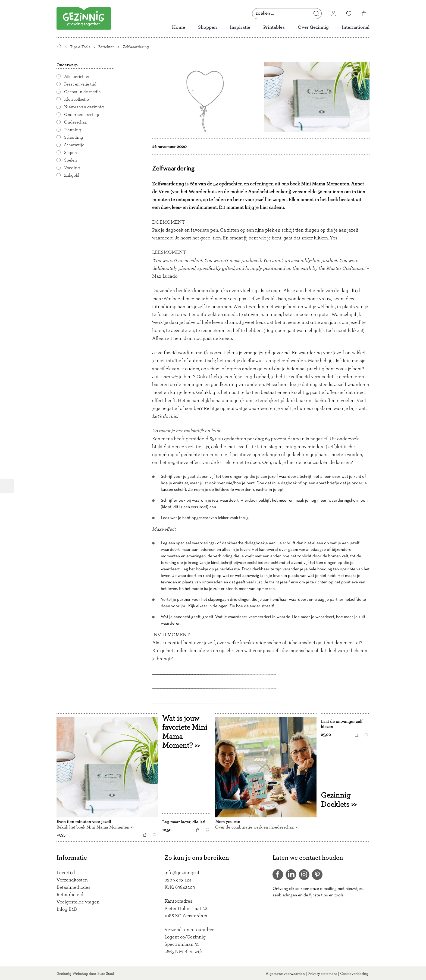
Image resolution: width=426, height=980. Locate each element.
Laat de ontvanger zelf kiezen (342, 724)
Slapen (71, 153)
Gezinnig (64, 974)
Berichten (106, 47)
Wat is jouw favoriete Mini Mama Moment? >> (185, 732)
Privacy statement (322, 974)
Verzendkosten (72, 880)
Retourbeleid (70, 895)
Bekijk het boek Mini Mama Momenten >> (95, 827)
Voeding (72, 168)
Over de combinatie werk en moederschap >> (257, 827)
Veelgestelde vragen (78, 902)
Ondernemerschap (82, 115)
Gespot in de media (82, 92)
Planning (73, 130)
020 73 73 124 (178, 880)
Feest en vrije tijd (80, 84)
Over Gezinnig (313, 27)
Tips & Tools (80, 47)
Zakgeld (72, 175)
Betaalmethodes (73, 887)
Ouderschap (76, 122)
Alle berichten (77, 77)
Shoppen (207, 27)
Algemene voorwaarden (285, 974)
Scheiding (74, 137)
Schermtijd (74, 145)
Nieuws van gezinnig (84, 107)
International (356, 27)
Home (178, 27)
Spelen (71, 160)
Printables (274, 27)
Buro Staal (106, 974)
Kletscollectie (76, 99)
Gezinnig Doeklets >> (339, 800)
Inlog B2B (67, 909)
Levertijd (66, 873)
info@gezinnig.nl (182, 873)
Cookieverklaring (354, 974)
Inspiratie (240, 27)
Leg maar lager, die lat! (184, 822)
